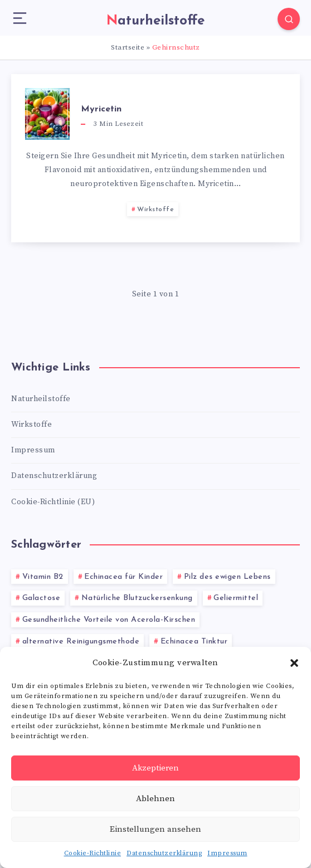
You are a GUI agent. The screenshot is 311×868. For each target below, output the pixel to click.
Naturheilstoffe (41, 399)
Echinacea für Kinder (123, 577)
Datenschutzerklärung (164, 853)
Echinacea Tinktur (194, 642)
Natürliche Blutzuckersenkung (137, 598)
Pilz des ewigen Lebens (227, 577)
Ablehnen (155, 799)
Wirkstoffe (155, 209)
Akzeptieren (155, 768)
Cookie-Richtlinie (93, 853)
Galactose (42, 598)
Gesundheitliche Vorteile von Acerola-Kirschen (109, 620)
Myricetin (101, 109)
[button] (294, 663)
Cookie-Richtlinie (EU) (53, 502)
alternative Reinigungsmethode (81, 642)
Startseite (128, 47)
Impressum (227, 853)
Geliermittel (236, 598)
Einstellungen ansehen (155, 829)
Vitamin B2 (43, 577)
